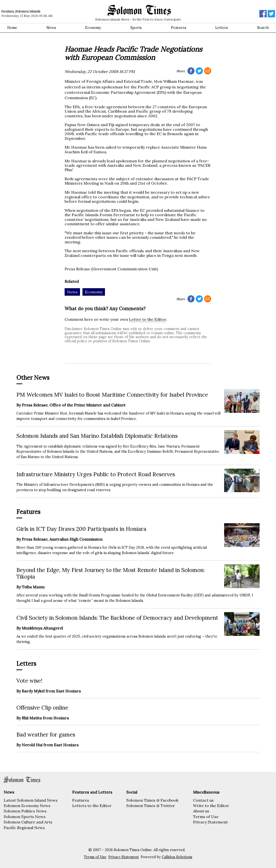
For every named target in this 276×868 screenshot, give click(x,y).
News (51, 28)
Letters (222, 28)
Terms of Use (206, 817)
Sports (136, 28)
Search (263, 28)
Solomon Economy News (27, 806)
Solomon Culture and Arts (28, 822)
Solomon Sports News (25, 817)
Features (179, 28)
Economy (93, 28)
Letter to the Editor (148, 319)
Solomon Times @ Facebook (152, 800)
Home (12, 28)
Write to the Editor (211, 806)
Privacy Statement (210, 822)
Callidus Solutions (177, 857)
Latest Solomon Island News (31, 800)
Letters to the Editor (92, 806)
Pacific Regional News (24, 828)
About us (201, 811)
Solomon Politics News (25, 811)
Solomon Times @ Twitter (151, 806)
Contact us (203, 800)
